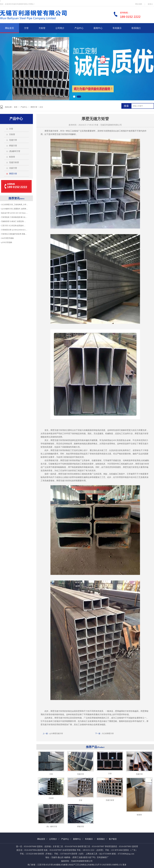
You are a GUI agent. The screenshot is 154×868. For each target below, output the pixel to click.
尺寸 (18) (101, 865)
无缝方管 (13, 140)
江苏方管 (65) (43, 865)
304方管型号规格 (7, 238)
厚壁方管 (34, 107)
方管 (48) (53, 865)
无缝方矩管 (14, 162)
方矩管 (42, 28)
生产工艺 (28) (77, 865)
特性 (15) (118, 865)
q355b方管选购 (7, 242)
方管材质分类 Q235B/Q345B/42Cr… (14, 230)
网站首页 (10, 28)
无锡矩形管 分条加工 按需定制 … (14, 221)
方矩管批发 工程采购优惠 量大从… (14, 217)
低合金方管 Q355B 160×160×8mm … (14, 213)
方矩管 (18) (110, 865)
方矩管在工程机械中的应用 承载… (14, 234)
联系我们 (136, 28)
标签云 (150, 4)
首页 (16, 107)
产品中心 (79, 28)
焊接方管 (13, 146)
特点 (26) (86, 865)
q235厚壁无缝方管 (56, 733)
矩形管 (12, 157)
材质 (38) (67, 865)
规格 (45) (60, 865)
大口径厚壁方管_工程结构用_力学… (15, 205)
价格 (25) (94, 865)
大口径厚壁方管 (108, 733)
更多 (124, 865)
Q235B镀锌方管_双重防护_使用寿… (14, 209)
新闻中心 (98, 28)
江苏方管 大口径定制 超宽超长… (13, 226)
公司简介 (60, 28)
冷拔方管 (13, 168)
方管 (26, 28)
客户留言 (113, 839)
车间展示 (117, 28)
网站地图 (139, 4)
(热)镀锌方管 (15, 151)
